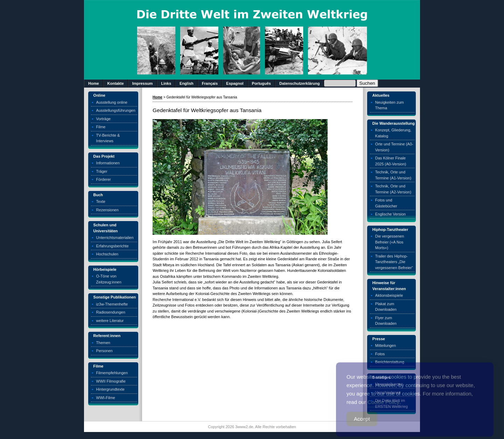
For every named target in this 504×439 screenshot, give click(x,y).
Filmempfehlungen (112, 373)
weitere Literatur (110, 321)
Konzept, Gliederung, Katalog (393, 133)
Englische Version (390, 214)
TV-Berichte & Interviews (108, 138)
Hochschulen (107, 254)
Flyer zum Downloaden (386, 321)
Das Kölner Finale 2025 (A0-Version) (391, 161)
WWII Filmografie (111, 381)
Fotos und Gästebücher (386, 203)
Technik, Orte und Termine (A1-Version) (393, 175)
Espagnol (235, 83)
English (187, 83)
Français (210, 83)
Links (166, 83)
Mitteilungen (386, 345)
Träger (102, 171)
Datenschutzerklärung (300, 83)
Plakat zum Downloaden (386, 307)
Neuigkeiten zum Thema (390, 105)
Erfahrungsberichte (113, 246)
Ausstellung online (112, 102)
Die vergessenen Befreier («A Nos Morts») (390, 242)
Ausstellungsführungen (116, 110)
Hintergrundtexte (110, 389)
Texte (101, 201)
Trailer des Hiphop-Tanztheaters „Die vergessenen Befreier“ (394, 262)
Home (94, 83)
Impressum (143, 83)
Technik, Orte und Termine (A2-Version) (393, 189)
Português (261, 83)
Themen (103, 343)
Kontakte (116, 83)
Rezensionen (107, 210)
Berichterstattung (390, 362)
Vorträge (104, 119)
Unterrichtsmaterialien (115, 238)
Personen (104, 351)
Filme (101, 127)
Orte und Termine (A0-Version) (394, 147)
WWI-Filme (106, 398)
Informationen (108, 163)
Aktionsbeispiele (389, 295)
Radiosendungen (111, 312)
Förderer (104, 179)
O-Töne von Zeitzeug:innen (109, 279)
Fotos (380, 354)
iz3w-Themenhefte (112, 304)
